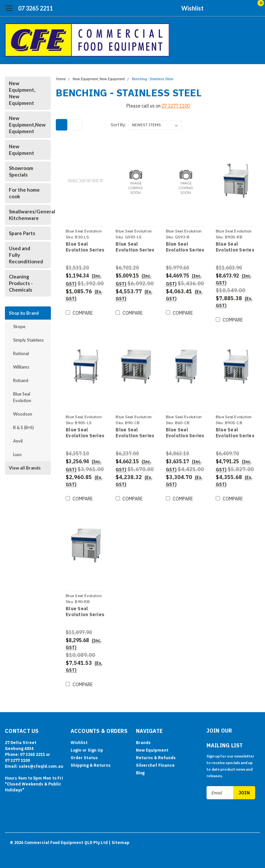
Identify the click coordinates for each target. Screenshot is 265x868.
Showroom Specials (21, 171)
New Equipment (22, 150)
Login (76, 750)
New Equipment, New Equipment (22, 93)
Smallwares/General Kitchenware (26, 215)
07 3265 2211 (35, 8)
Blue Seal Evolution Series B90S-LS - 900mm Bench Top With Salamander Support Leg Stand (85, 433)
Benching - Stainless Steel (153, 79)
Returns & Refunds (156, 758)
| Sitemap (119, 842)
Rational (21, 353)
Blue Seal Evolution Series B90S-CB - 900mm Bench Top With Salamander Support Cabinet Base (235, 433)
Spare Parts (22, 233)
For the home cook (24, 193)
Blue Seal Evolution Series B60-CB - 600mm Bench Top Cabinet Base (185, 433)
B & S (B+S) (23, 427)
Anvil (18, 441)
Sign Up (95, 750)
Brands (143, 743)
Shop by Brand (24, 313)
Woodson (23, 414)
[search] (221, 8)
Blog (140, 773)
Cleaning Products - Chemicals (21, 283)
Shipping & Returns (91, 765)
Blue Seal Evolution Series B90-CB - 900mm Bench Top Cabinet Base (135, 433)
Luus (17, 454)
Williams (21, 367)
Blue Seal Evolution (22, 397)
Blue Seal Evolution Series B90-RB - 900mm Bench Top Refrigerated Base (85, 612)
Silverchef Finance (155, 765)
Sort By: (118, 125)
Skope (19, 326)
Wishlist (192, 8)
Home (61, 79)
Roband (21, 380)
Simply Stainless (28, 340)
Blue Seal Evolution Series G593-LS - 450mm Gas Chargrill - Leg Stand (135, 247)
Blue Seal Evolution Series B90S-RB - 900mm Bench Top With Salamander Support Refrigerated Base (235, 247)
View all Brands (25, 468)
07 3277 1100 (176, 106)
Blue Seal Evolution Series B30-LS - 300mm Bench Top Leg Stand (85, 247)
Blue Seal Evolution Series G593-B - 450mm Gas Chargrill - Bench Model (185, 247)
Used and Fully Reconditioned (26, 255)
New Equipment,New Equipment (26, 125)
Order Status (84, 758)
